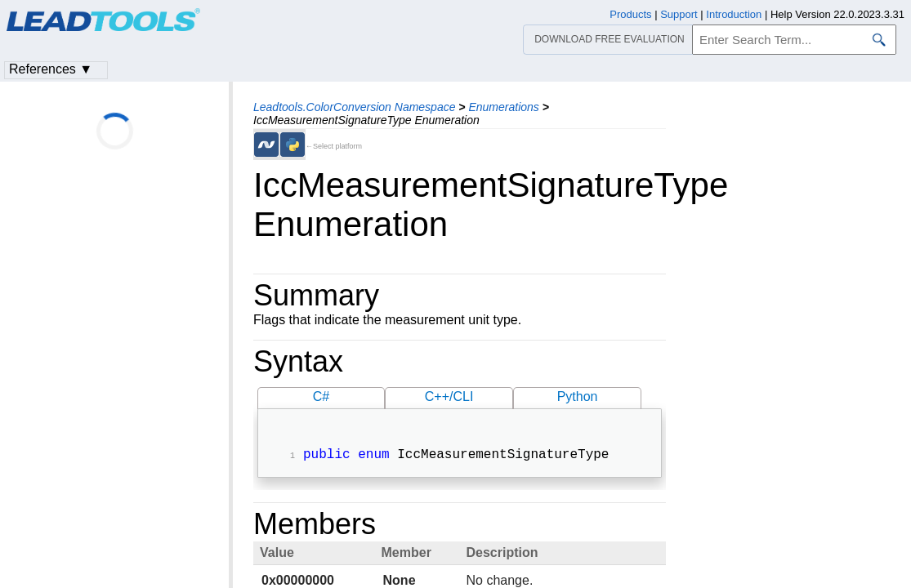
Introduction (734, 14)
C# (321, 396)
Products (630, 14)
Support (679, 14)
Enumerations (503, 107)
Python (578, 396)
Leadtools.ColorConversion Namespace (354, 107)
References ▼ (51, 69)
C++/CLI (449, 396)
